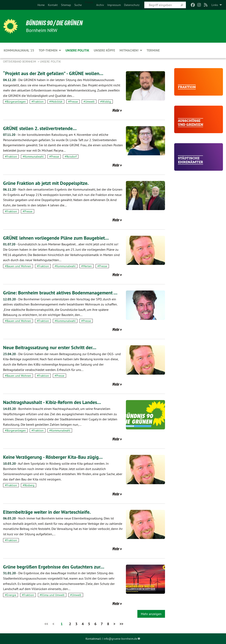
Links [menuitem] (215, 5)
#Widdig (106, 102)
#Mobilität (56, 102)
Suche (78, 5)
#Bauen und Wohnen (18, 266)
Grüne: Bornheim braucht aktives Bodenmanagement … (60, 293)
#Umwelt (89, 102)
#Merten (86, 266)
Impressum (114, 5)
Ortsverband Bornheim (20, 62)
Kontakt (53, 5)
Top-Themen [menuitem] (48, 50)
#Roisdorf (71, 157)
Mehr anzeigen (151, 614)
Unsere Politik (50, 62)
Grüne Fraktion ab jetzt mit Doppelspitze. (46, 183)
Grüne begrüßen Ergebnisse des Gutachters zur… (54, 567)
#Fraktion (38, 102)
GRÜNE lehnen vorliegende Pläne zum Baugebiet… (56, 238)
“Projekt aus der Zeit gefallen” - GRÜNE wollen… (53, 73)
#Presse (73, 102)
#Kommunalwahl (33, 157)
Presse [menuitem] (89, 2)
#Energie (11, 595)
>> (121, 624)
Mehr (116, 110)
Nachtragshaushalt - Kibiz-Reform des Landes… (52, 402)
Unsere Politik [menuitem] (77, 50)
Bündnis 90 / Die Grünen (54, 23)
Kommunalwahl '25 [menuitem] (19, 50)
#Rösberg (29, 485)
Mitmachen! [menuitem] (129, 50)
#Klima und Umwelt (52, 595)
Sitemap (66, 5)
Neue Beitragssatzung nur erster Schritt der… (50, 347)
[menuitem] (41, 5)
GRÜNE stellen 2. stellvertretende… (40, 128)
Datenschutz (132, 5)
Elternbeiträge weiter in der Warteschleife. (47, 512)
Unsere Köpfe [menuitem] (104, 50)
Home (41, 5)
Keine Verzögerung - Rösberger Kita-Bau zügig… (53, 457)
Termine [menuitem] (153, 50)
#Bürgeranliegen (15, 102)
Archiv (100, 5)
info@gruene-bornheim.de (120, 639)
